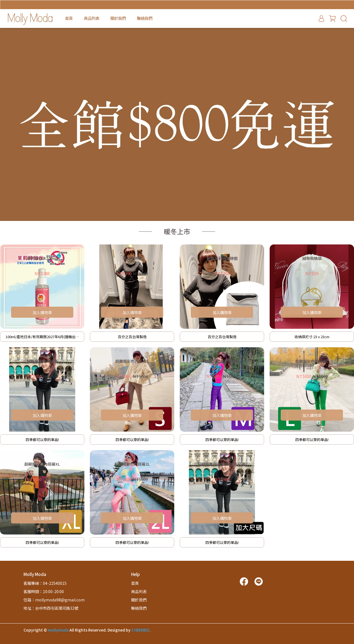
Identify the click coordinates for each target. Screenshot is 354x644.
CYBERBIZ (140, 630)
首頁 (69, 18)
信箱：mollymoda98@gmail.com (54, 600)
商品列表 (92, 18)
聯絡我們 (145, 18)
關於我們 (118, 18)
